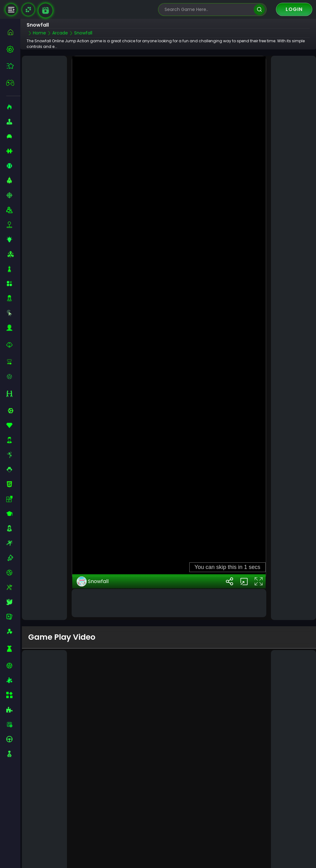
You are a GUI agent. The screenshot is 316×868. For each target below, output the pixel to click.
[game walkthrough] (46, 10)
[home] (13, 32)
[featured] (13, 66)
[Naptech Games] (28, 10)
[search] (259, 10)
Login (294, 9)
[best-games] (13, 49)
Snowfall (93, 564)
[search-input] (208, 10)
